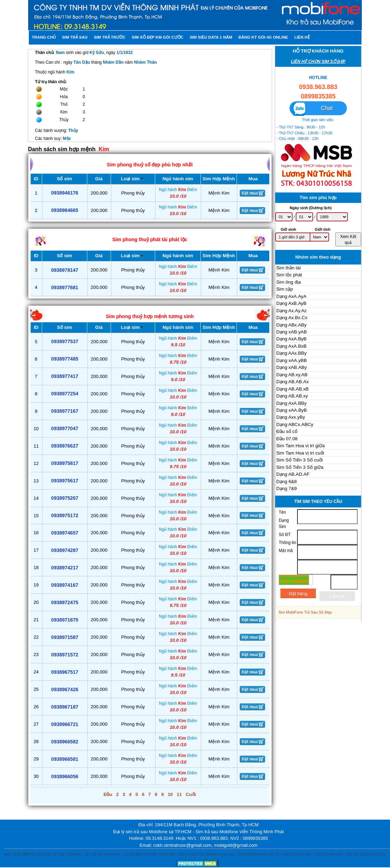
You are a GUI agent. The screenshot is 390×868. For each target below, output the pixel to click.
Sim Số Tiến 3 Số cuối (299, 460)
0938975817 (65, 463)
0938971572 (65, 655)
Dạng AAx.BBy (291, 353)
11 (179, 794)
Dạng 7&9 (286, 488)
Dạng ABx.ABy (291, 325)
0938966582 (65, 742)
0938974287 (65, 550)
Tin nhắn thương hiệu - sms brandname (309, 854)
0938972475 (65, 602)
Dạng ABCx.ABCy (295, 424)
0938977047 (65, 428)
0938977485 (65, 359)
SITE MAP (21, 854)
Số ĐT (285, 535)
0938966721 (65, 724)
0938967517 (65, 672)
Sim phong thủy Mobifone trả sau (206, 854)
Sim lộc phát (289, 275)
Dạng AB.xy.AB (292, 375)
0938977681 (65, 287)
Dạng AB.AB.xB (292, 389)
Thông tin (287, 543)
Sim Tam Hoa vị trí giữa (300, 446)
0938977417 (65, 376)
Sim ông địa (288, 282)
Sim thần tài (288, 268)
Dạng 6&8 (286, 482)
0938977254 (65, 394)
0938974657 (65, 533)
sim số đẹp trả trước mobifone (149, 854)
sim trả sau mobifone (102, 854)
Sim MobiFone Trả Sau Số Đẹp (305, 612)
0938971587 (65, 637)
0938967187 (65, 707)
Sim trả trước (110, 37)
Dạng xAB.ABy (292, 367)
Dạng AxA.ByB (291, 339)
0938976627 (65, 446)
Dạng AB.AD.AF (293, 474)
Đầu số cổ (287, 431)
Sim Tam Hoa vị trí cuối (300, 453)
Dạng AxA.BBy (291, 403)
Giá (99, 179)
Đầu (108, 794)
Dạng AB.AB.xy (292, 396)
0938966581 (65, 759)
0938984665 (65, 210)
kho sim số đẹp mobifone (60, 854)
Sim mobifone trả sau (255, 854)
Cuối (191, 794)
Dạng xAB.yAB (292, 332)
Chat (312, 109)
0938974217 (65, 568)
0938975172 (65, 515)
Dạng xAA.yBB (292, 360)
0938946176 (65, 193)
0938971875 (65, 620)
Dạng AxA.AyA (291, 296)
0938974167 (65, 585)
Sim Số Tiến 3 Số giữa (300, 467)
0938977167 (65, 411)
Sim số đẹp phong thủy (366, 854)
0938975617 (65, 481)
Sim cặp (285, 289)
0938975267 (65, 498)
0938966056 (65, 776)
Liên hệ (302, 37)
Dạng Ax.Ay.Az (291, 311)
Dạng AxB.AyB (291, 303)
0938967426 (65, 689)
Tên (282, 512)
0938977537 (65, 341)
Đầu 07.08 (287, 439)
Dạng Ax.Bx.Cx (292, 318)
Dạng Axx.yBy (291, 417)
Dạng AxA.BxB (291, 346)
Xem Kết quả (348, 240)
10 (170, 794)
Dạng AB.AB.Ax (292, 382)
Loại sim (133, 179)
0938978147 (65, 270)
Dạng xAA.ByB (292, 410)
